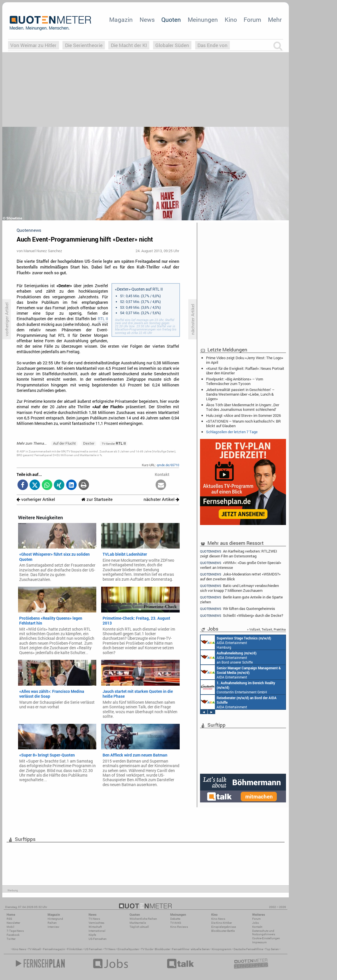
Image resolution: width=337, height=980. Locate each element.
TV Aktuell (35, 949)
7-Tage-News (15, 931)
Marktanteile (138, 923)
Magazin (121, 20)
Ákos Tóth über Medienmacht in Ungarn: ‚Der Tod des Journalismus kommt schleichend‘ (243, 407)
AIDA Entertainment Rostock (241, 672)
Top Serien (272, 949)
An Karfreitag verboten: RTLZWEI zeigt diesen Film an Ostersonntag (239, 553)
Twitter (11, 939)
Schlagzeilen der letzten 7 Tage (232, 432)
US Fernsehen (93, 949)
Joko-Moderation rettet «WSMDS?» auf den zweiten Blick (240, 576)
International (97, 931)
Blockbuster (162, 949)
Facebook (13, 935)
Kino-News (218, 919)
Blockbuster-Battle (223, 931)
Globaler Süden (172, 45)
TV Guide (147, 949)
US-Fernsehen (98, 939)
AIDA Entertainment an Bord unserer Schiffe (229, 657)
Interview (53, 927)
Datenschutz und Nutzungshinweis (264, 933)
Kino (231, 20)
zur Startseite (97, 499)
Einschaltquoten (128, 949)
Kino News (19, 949)
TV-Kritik (176, 923)
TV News (110, 949)
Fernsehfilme (180, 949)
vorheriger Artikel (36, 499)
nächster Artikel (161, 499)
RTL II (103, 319)
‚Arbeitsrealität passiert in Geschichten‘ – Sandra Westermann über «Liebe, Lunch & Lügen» (240, 394)
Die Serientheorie (84, 45)
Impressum (259, 942)
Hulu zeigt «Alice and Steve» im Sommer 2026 (243, 415)
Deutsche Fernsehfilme (248, 949)
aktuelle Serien (200, 949)
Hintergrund (55, 919)
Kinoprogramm (222, 949)
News (147, 20)
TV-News (94, 919)
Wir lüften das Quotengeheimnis (238, 609)
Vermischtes (96, 923)
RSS (9, 919)
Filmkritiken (75, 949)
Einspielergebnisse (224, 927)
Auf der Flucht (64, 443)
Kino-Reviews (179, 927)
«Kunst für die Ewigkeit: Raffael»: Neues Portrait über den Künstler (245, 371)
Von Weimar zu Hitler (33, 45)
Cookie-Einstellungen (266, 938)
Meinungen (203, 20)
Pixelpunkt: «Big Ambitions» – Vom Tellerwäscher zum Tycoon (235, 381)
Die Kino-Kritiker (222, 923)
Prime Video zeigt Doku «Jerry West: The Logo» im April (245, 360)
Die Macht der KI (129, 45)
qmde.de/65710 (168, 465)
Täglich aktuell (139, 927)
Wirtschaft (95, 927)
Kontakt (257, 927)
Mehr (275, 20)
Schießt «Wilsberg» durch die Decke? (242, 616)
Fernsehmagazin (54, 949)
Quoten (171, 20)
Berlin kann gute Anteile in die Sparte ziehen (241, 599)
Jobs (255, 923)
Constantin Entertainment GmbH (238, 687)
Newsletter (13, 923)
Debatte (175, 919)
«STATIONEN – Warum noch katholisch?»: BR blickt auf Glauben (243, 423)
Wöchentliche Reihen (143, 919)
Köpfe (92, 935)
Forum (252, 20)
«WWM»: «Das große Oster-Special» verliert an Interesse (241, 565)
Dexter (89, 443)
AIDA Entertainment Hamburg (236, 642)
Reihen (52, 923)
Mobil (10, 927)
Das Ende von (212, 45)
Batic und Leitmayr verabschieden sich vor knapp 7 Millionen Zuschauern (239, 588)
